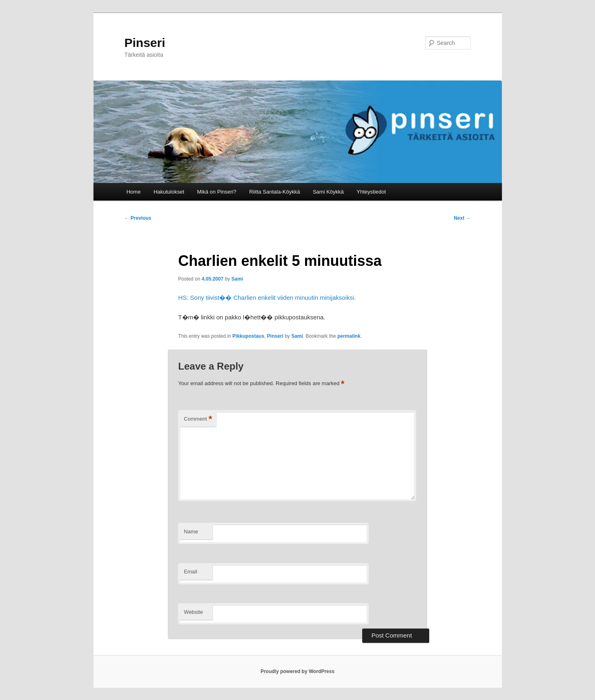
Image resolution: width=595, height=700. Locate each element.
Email (191, 572)
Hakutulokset (169, 192)
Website (193, 612)
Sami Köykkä (328, 192)
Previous (138, 218)
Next (462, 218)
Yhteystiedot (371, 192)
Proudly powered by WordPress (297, 671)
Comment (198, 419)
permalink (349, 336)
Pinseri (145, 43)
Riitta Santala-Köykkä (274, 192)
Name (191, 532)
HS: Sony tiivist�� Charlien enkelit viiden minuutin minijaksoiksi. (267, 298)
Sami (237, 279)
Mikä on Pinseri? (217, 192)
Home (134, 192)
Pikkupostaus (248, 336)
